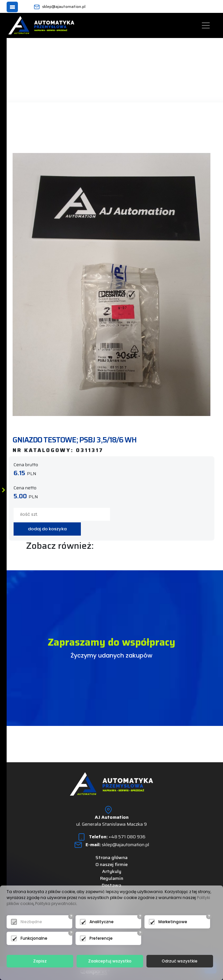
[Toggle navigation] (206, 25)
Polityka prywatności (56, 904)
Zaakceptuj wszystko (110, 961)
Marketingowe (173, 922)
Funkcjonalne (34, 938)
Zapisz (40, 961)
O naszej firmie (111, 864)
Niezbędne (31, 922)
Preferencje (101, 938)
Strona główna (111, 857)
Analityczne (102, 922)
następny (93, 126)
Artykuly (112, 871)
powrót (38, 126)
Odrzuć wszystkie (180, 961)
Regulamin (112, 878)
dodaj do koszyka (47, 529)
